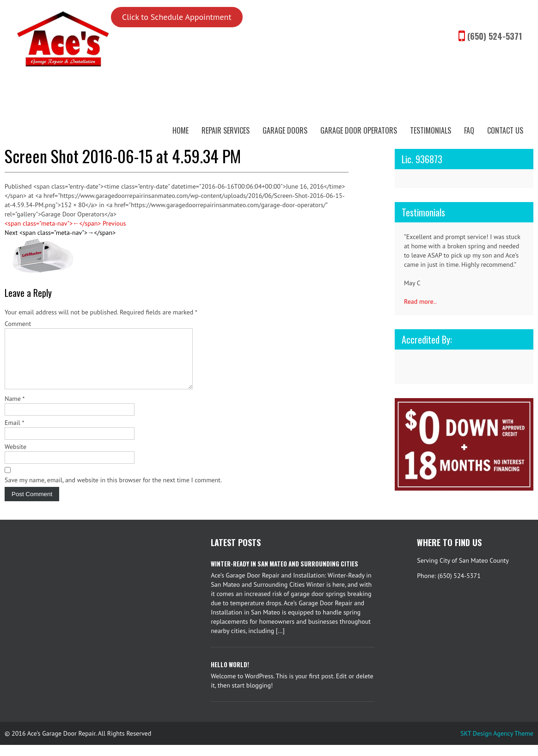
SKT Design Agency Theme (497, 744)
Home (180, 130)
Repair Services (226, 130)
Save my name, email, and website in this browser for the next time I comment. (113, 491)
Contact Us (505, 130)
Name (15, 410)
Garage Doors (285, 130)
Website (15, 458)
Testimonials (431, 130)
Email (14, 434)
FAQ (469, 130)
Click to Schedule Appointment (177, 17)
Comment (18, 324)
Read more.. (420, 301)
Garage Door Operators (359, 130)
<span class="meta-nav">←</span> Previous (65, 223)
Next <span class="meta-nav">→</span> (60, 233)
